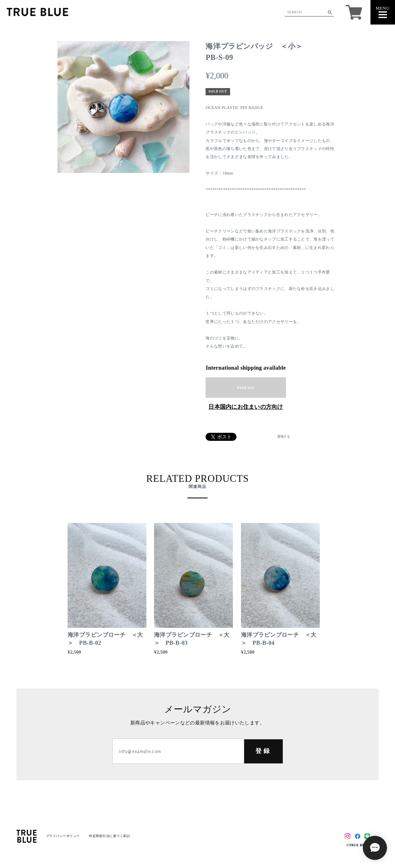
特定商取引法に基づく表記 (109, 836)
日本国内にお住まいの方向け (246, 407)
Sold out (246, 388)
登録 (263, 751)
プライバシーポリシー (63, 836)
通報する (284, 437)
